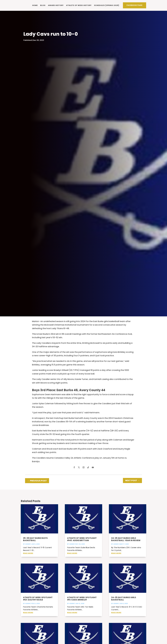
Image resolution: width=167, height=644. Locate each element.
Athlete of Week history (79, 5)
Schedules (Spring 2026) (107, 5)
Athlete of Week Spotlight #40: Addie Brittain (82, 542)
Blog (43, 5)
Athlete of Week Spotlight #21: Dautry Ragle (38, 602)
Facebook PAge (135, 5)
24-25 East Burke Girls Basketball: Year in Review (126, 542)
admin (28, 547)
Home (35, 5)
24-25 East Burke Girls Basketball (124, 602)
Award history (56, 5)
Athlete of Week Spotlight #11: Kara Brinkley (82, 602)
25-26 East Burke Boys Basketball (35, 542)
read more (28, 556)
